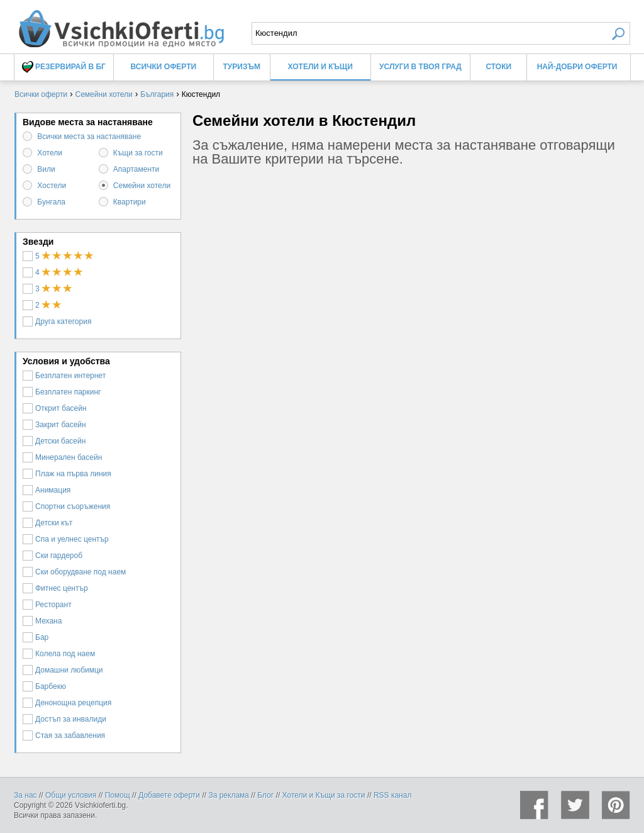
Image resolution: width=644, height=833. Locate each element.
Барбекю (44, 686)
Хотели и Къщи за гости (324, 795)
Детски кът (47, 523)
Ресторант (47, 605)
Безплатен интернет (64, 376)
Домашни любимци (63, 670)
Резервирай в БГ (64, 67)
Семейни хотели (142, 186)
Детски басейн (54, 441)
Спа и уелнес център (66, 539)
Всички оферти (164, 67)
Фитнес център (55, 588)
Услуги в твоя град (420, 67)
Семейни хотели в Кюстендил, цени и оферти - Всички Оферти (121, 24)
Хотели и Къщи (320, 67)
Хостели (52, 186)
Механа (42, 621)
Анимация (47, 490)
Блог (265, 795)
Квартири (130, 202)
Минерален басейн (62, 457)
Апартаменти (136, 169)
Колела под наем (59, 654)
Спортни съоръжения (66, 506)
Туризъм (242, 67)
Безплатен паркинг (62, 392)
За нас (25, 795)
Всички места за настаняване (89, 137)
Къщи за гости (138, 153)
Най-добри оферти (577, 67)
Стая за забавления (64, 735)
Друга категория (57, 321)
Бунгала (51, 202)
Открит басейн (55, 408)
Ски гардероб (53, 556)
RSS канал (393, 795)
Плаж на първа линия (67, 474)
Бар (36, 637)
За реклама (229, 795)
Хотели (50, 153)
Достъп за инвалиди (64, 719)
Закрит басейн (54, 425)
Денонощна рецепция (67, 703)
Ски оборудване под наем (74, 572)
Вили (46, 169)
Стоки (498, 67)
